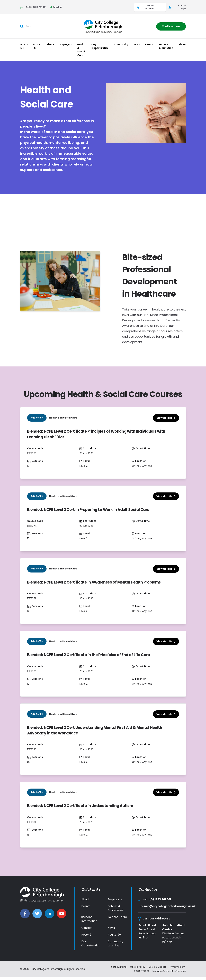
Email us (55, 7)
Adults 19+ (24, 46)
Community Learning (115, 947)
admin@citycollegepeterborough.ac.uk (163, 910)
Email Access (138, 974)
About (182, 44)
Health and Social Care (64, 418)
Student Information (166, 46)
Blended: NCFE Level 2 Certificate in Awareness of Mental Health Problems (100, 584)
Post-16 (37, 46)
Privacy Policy (178, 971)
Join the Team (117, 921)
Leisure (50, 44)
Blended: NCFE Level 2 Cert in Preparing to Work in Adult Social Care (94, 511)
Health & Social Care (81, 50)
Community (121, 44)
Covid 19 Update (156, 971)
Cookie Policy (135, 971)
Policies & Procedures (115, 912)
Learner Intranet (150, 7)
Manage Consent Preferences (168, 974)
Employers (66, 44)
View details (166, 418)
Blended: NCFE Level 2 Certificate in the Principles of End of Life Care (94, 657)
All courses (171, 26)
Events (149, 44)
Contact (87, 931)
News (137, 44)
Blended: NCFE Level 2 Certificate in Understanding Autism (85, 809)
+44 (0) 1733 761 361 (33, 7)
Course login (177, 7)
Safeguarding (115, 971)
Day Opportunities (100, 46)
